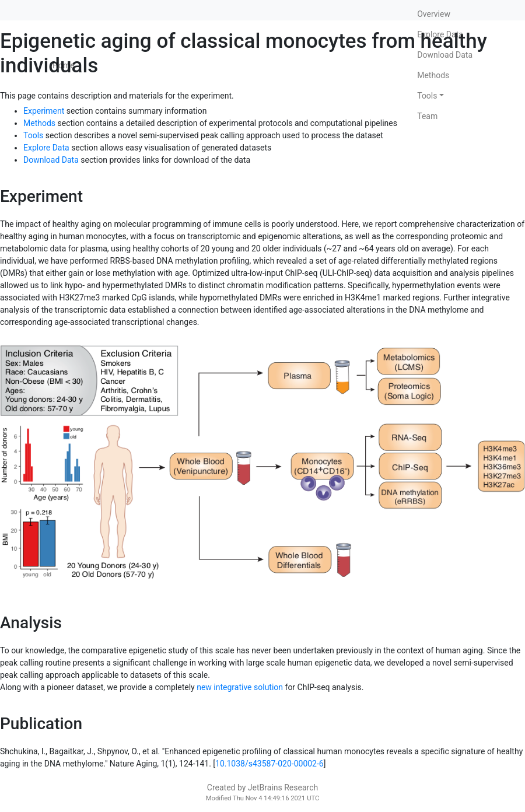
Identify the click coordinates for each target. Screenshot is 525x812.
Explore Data (440, 34)
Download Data (445, 55)
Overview (434, 14)
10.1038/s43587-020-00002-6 (269, 764)
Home (64, 65)
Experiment (44, 111)
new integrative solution (240, 687)
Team (427, 116)
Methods (433, 75)
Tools (427, 96)
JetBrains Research (283, 787)
